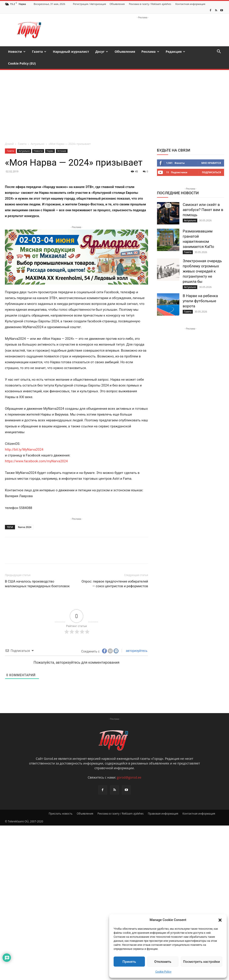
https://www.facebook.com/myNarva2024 (36, 449)
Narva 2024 (25, 515)
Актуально (37, 132)
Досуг (102, 52)
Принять (129, 962)
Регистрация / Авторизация (89, 4)
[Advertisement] (114, 92)
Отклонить (163, 962)
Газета (39, 52)
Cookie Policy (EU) (22, 63)
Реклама (150, 52)
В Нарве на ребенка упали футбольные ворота (200, 289)
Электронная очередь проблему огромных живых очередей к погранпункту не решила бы (202, 259)
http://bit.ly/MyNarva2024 (24, 438)
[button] (220, 920)
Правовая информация (163, 802)
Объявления (117, 4)
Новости (17, 52)
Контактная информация (190, 4)
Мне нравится (211, 151)
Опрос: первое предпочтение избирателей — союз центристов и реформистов (115, 572)
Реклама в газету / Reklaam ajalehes (150, 4)
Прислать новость (61, 802)
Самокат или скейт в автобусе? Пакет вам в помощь (203, 198)
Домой (9, 132)
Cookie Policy (163, 972)
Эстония (62, 139)
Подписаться (211, 160)
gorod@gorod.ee (129, 766)
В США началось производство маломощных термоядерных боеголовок (37, 572)
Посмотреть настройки (201, 962)
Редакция (176, 52)
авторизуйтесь (136, 639)
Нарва (50, 139)
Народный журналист (71, 52)
